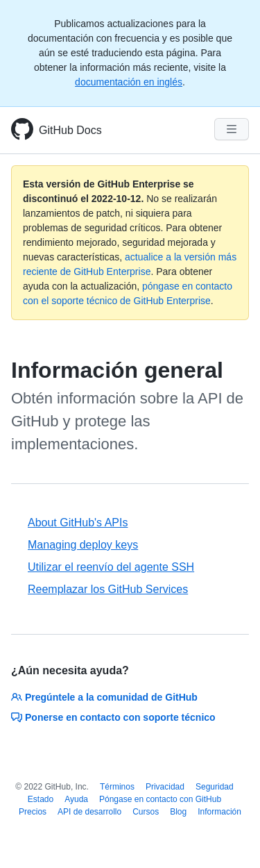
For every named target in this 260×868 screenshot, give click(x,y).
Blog (178, 812)
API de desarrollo (89, 812)
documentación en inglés (129, 82)
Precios (33, 812)
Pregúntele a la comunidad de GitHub (104, 697)
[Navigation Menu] (232, 129)
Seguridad (215, 787)
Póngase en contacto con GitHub (160, 799)
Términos (117, 787)
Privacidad (165, 787)
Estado (41, 799)
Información (219, 812)
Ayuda (76, 799)
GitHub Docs (70, 130)
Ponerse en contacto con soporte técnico (113, 717)
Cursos (146, 812)
